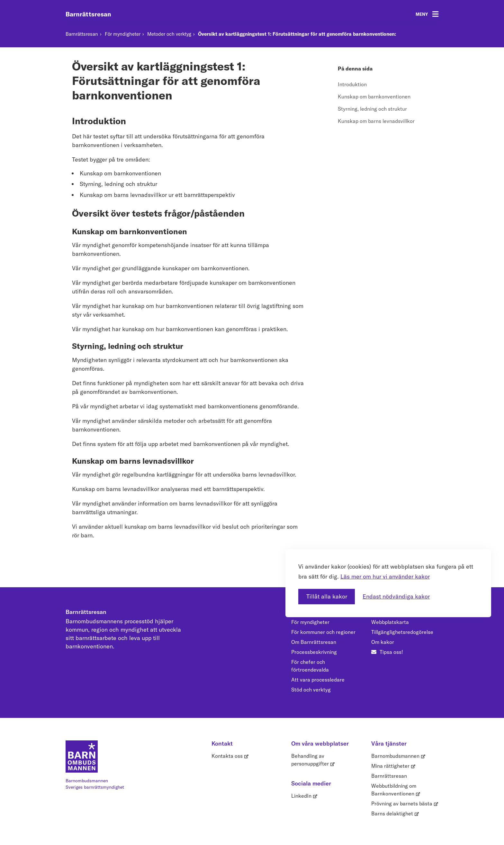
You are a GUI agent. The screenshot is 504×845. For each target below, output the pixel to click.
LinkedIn (301, 796)
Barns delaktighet (392, 813)
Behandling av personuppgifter (310, 760)
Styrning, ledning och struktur (372, 109)
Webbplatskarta (390, 622)
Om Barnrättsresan (314, 642)
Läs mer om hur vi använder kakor (385, 570)
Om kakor (383, 642)
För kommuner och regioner (323, 632)
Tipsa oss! (391, 652)
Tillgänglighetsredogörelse (402, 632)
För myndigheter (123, 34)
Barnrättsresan (88, 14)
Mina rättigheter (390, 766)
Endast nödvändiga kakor (396, 590)
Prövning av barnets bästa (402, 803)
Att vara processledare (318, 680)
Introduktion (352, 84)
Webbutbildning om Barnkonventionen (394, 790)
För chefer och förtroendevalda (310, 666)
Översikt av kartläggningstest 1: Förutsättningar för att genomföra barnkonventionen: (297, 34)
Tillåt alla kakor (327, 590)
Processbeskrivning (314, 652)
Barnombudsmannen (395, 756)
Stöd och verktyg (311, 690)
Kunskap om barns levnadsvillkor (376, 121)
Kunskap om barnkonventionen (374, 97)
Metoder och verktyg (169, 34)
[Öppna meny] (427, 14)
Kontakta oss (227, 756)
